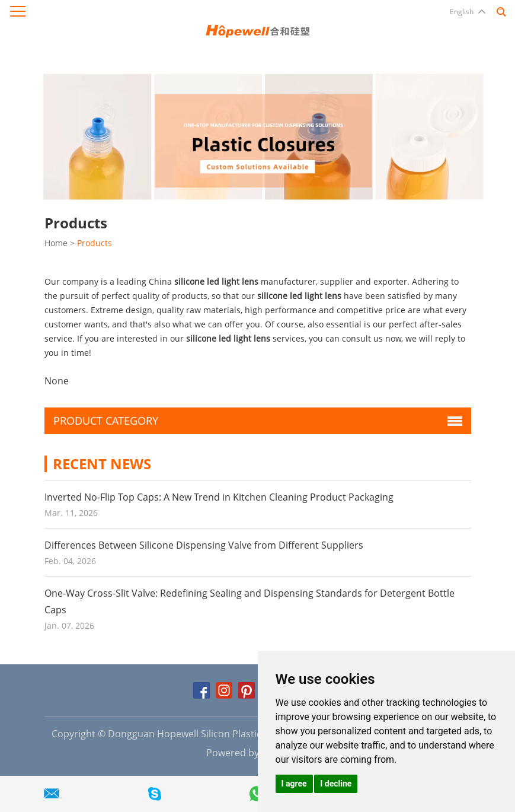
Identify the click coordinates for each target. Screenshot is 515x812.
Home (56, 243)
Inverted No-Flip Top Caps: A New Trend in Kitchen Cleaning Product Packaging (219, 497)
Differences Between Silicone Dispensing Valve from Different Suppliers (204, 545)
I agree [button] (294, 784)
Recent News (102, 464)
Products (95, 243)
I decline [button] (336, 784)
